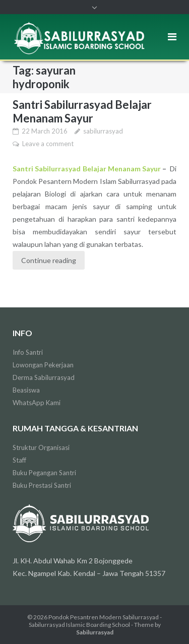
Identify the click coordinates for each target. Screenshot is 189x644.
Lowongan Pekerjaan (43, 365)
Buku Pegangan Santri (44, 473)
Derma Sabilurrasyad (44, 377)
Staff (19, 460)
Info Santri (28, 352)
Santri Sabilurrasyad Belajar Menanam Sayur (82, 111)
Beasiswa (26, 390)
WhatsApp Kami (37, 403)
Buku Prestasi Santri (42, 485)
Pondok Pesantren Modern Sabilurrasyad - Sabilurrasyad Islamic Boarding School (96, 621)
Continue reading (49, 260)
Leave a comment (48, 144)
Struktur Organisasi (41, 447)
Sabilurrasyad (95, 632)
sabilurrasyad (103, 131)
